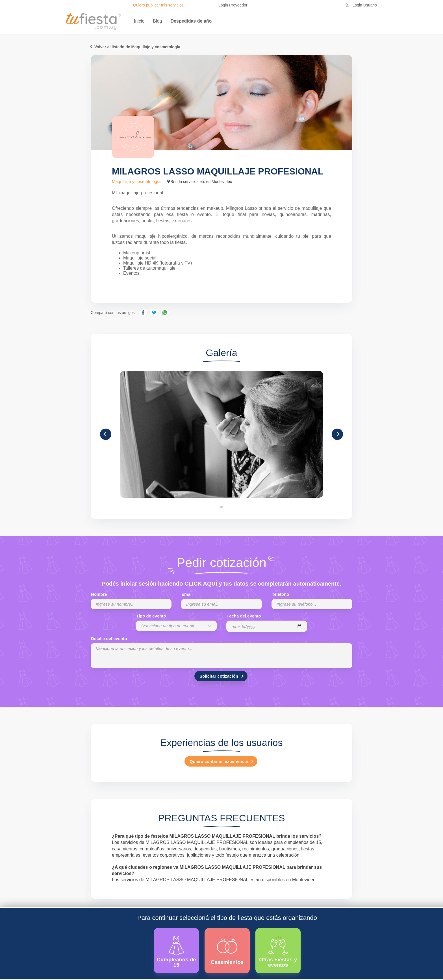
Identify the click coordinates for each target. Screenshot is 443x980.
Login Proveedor (233, 5)
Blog (157, 21)
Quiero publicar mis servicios (158, 5)
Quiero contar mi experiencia (219, 761)
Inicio (139, 21)
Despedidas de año (191, 21)
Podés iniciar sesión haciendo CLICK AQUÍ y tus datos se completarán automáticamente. (221, 584)
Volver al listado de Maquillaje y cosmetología (137, 47)
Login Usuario (365, 5)
